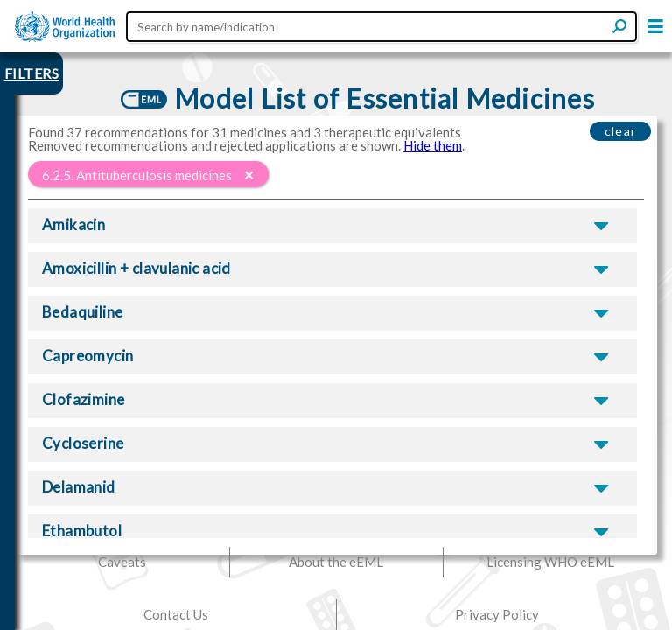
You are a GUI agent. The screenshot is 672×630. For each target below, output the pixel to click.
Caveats (122, 562)
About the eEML (336, 562)
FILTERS (32, 73)
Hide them (433, 145)
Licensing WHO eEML (550, 562)
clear (621, 131)
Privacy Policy (497, 614)
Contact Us (176, 614)
